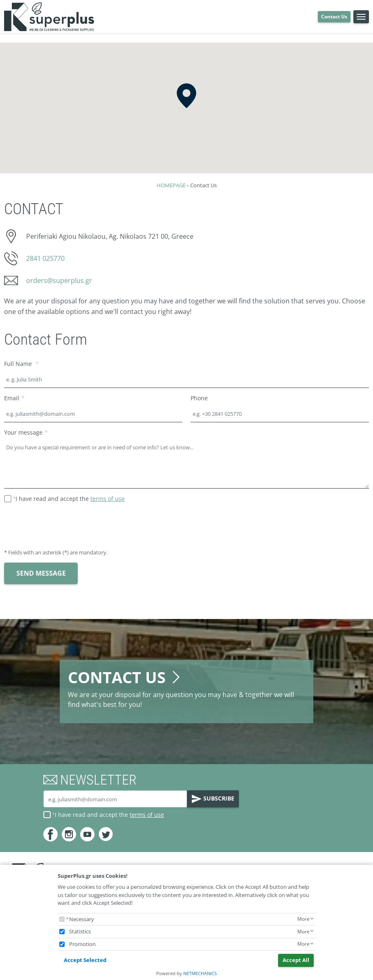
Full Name (19, 364)
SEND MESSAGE (41, 573)
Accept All (296, 960)
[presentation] (66, 527)
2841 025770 (45, 258)
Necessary (82, 919)
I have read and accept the (70, 499)
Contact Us (334, 17)
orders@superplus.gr (59, 280)
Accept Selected (85, 960)
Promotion (82, 944)
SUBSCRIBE (213, 799)
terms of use (108, 499)
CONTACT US (125, 677)
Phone (199, 398)
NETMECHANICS (200, 973)
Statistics (80, 931)
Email (12, 398)
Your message (23, 432)
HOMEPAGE (171, 185)
